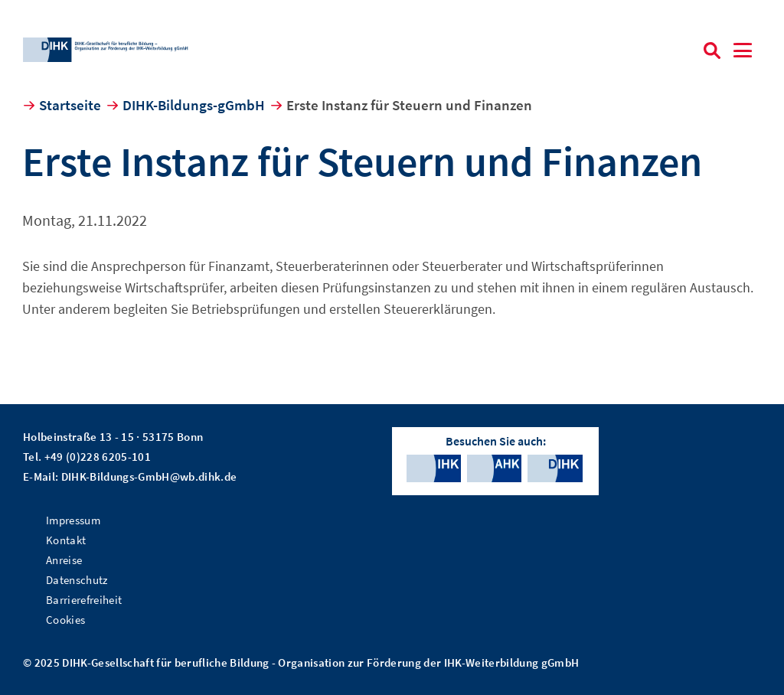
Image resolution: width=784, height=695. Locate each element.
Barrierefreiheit (84, 600)
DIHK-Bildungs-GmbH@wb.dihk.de (149, 476)
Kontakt (66, 540)
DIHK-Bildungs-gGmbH (194, 105)
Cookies (65, 620)
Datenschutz (77, 580)
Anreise (64, 560)
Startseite (70, 105)
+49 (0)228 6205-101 (98, 457)
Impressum (73, 520)
